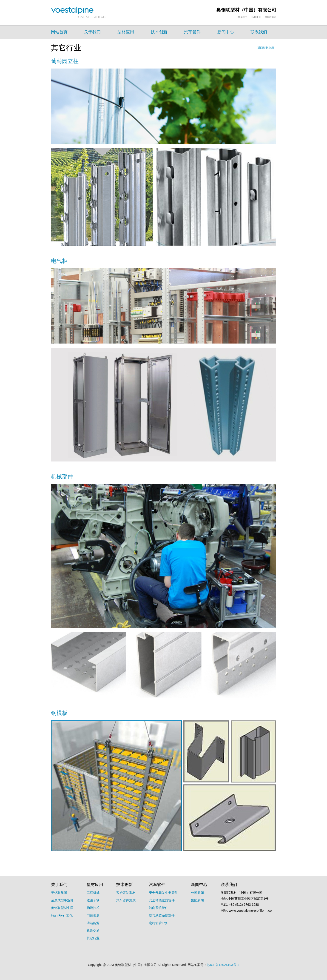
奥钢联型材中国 (62, 908)
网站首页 (59, 32)
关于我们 (92, 32)
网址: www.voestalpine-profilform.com (247, 911)
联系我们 (259, 32)
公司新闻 (197, 893)
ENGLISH (256, 17)
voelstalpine (79, 12)
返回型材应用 (266, 48)
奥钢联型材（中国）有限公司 (246, 10)
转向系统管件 (159, 908)
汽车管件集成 (126, 900)
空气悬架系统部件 (162, 915)
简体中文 (243, 17)
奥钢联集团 (270, 17)
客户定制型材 (126, 893)
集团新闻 (197, 900)
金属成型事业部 (62, 900)
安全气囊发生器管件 (163, 893)
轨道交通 (93, 931)
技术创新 (159, 32)
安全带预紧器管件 (162, 900)
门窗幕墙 (93, 915)
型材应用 (126, 32)
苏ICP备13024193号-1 (223, 965)
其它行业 (93, 938)
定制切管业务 (159, 923)
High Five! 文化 (62, 915)
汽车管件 (192, 32)
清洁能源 (93, 923)
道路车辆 (93, 900)
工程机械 (93, 893)
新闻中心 (226, 32)
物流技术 (93, 908)
